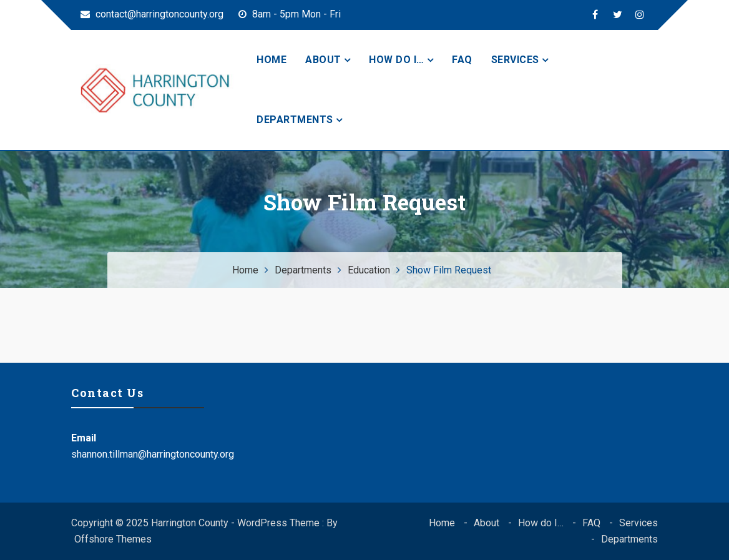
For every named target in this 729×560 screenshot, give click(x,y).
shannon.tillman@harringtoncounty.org (153, 454)
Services (515, 60)
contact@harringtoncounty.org (152, 14)
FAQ (462, 60)
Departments (295, 120)
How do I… (397, 60)
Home (272, 60)
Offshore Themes (113, 539)
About (323, 60)
